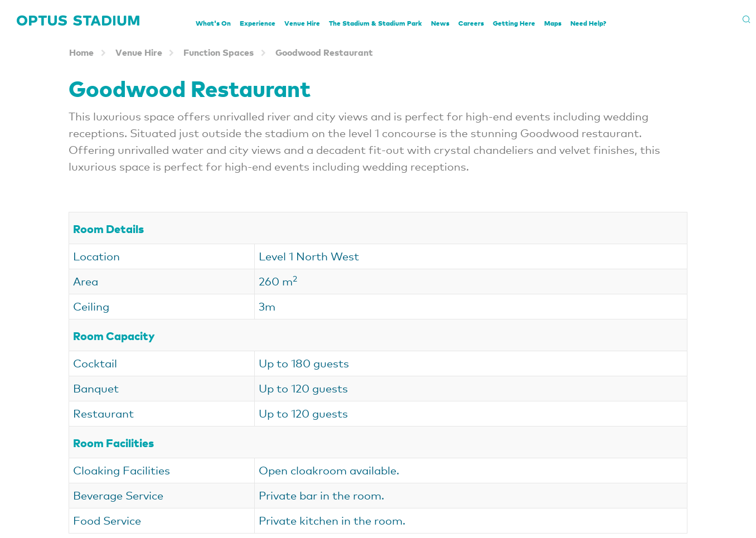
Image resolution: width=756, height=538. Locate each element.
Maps (553, 23)
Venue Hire (302, 23)
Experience (258, 23)
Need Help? (588, 23)
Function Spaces (219, 52)
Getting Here (514, 23)
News (440, 23)
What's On (213, 23)
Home (81, 52)
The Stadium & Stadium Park (375, 23)
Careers (471, 23)
